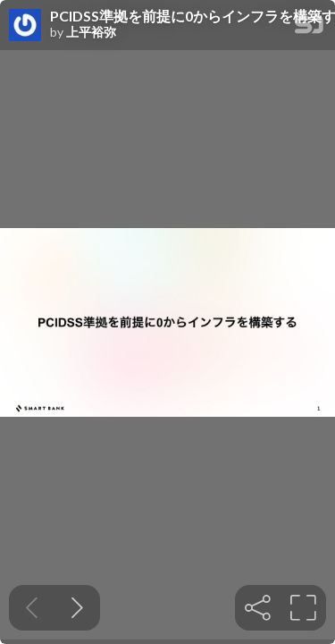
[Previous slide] (32, 608)
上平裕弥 (91, 32)
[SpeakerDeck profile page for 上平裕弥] (25, 26)
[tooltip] (258, 608)
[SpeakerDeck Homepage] (309, 28)
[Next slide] (77, 608)
